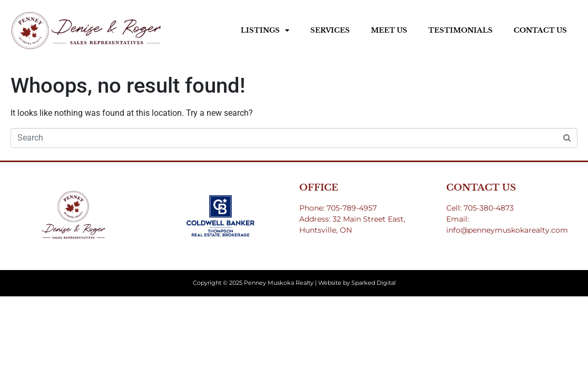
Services (330, 30)
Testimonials (460, 30)
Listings (265, 30)
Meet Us (389, 30)
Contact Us (540, 30)
